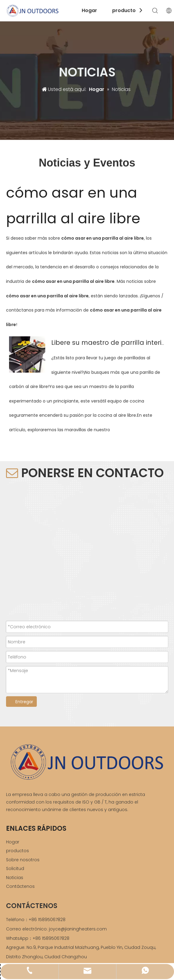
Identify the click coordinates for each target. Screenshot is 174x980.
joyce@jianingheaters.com (78, 929)
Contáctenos (20, 886)
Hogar (89, 10)
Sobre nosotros (23, 860)
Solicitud (15, 868)
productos (125, 10)
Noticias (15, 878)
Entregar (24, 702)
